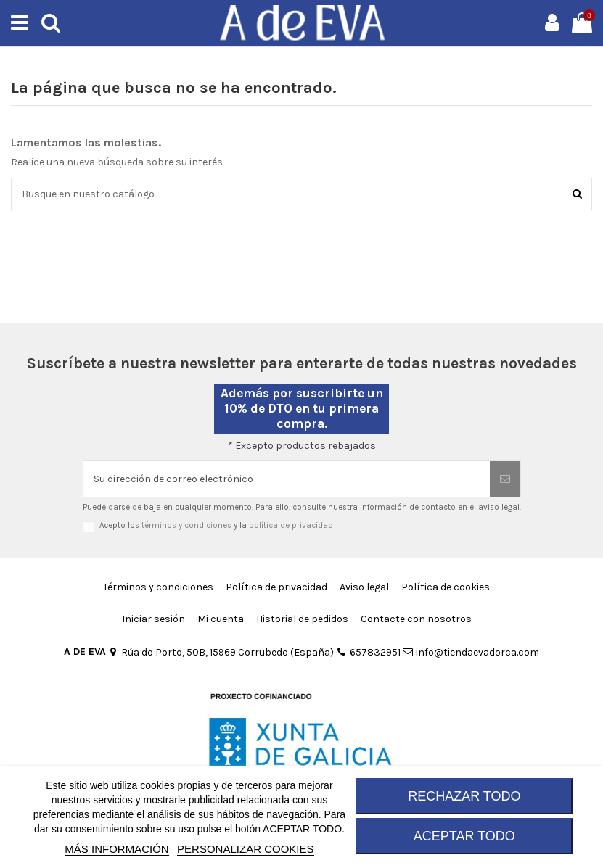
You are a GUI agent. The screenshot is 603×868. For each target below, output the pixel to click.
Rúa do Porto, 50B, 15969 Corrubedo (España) (221, 652)
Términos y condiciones (158, 587)
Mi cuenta (221, 619)
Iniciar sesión (153, 619)
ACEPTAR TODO (464, 836)
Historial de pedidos (302, 619)
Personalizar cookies (245, 849)
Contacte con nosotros (416, 619)
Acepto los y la (216, 525)
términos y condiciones (186, 525)
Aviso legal (364, 587)
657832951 (368, 652)
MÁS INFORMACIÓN (116, 849)
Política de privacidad (276, 587)
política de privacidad (291, 525)
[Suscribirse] (505, 479)
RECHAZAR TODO (464, 796)
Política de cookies (446, 587)
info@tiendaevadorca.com (471, 652)
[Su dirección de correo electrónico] (287, 479)
